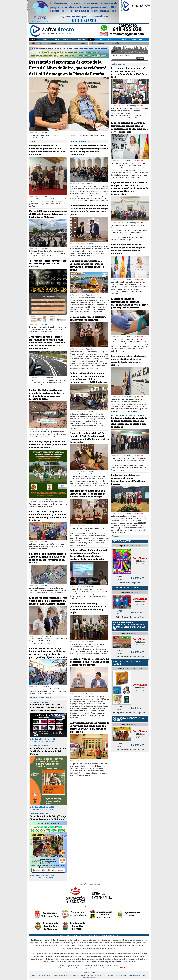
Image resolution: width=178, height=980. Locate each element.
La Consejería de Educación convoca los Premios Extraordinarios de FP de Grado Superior (128, 479)
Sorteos (133, 40)
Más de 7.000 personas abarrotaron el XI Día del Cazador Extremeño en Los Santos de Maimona (48, 214)
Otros (142, 617)
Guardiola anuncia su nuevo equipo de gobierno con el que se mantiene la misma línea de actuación (128, 249)
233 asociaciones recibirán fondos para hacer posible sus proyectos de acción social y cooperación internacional (89, 150)
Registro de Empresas (107, 968)
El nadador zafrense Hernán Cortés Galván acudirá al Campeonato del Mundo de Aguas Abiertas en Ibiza (48, 601)
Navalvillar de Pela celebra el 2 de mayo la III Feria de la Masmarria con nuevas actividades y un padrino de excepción (90, 438)
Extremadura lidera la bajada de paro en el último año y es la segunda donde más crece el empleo (128, 360)
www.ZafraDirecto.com (89, 977)
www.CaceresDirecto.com (81, 975)
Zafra (45, 40)
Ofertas (123, 40)
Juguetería (142, 713)
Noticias (63, 966)
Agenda (100, 40)
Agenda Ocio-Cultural (74, 966)
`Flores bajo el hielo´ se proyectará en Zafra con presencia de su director (48, 264)
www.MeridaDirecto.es (99, 975)
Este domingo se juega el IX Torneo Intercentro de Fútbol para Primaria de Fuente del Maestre (48, 444)
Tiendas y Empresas (99, 43)
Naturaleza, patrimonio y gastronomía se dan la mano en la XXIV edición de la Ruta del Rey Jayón (88, 608)
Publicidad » (126, 582)
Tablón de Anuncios (60, 968)
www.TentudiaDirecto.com (136, 975)
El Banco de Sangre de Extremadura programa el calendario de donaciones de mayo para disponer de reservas (129, 303)
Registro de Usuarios (91, 968)
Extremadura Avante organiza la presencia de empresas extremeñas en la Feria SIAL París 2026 (129, 73)
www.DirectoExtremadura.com (42, 975)
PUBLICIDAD (120, 968)
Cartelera (112, 40)
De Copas (82, 43)
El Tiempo (71, 968)
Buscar (141, 58)
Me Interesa (138, 578)
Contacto (79, 968)
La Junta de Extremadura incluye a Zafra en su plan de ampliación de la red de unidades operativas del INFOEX (48, 558)
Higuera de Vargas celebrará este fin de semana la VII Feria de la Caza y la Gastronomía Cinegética (90, 662)
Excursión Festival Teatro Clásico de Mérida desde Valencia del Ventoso (48, 751)
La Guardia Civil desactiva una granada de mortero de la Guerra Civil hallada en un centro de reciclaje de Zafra (47, 394)
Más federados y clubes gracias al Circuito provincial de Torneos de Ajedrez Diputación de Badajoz (88, 494)
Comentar (140, 106)
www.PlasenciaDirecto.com (117, 975)
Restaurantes (53, 43)
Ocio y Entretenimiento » (128, 617)
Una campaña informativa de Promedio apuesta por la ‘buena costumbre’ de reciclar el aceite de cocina (88, 265)
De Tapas (68, 43)
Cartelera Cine (88, 966)
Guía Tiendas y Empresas (103, 966)
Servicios (116, 43)
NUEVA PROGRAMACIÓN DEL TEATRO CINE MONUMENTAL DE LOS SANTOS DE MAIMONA (47, 708)
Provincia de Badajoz (63, 40)
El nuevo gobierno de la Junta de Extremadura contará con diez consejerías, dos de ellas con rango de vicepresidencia (129, 127)
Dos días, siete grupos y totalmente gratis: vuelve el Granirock (88, 318)
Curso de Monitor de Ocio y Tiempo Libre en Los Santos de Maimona (48, 818)
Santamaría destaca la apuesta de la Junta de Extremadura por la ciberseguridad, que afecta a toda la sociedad (129, 422)
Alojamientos (37, 43)
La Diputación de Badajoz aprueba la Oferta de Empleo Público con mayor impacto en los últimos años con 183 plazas (89, 210)
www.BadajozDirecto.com (62, 975)
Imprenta (136, 582)
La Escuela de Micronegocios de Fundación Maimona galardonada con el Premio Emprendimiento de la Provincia (48, 516)
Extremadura (81, 40)
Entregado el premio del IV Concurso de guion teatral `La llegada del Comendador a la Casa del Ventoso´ (47, 150)
